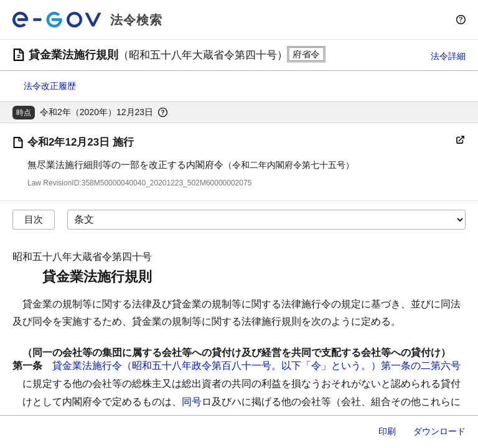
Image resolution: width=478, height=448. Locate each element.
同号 (192, 402)
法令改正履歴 (50, 86)
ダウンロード (439, 431)
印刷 (387, 431)
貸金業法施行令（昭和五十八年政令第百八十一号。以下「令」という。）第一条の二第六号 (256, 366)
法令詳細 (448, 56)
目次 (34, 219)
